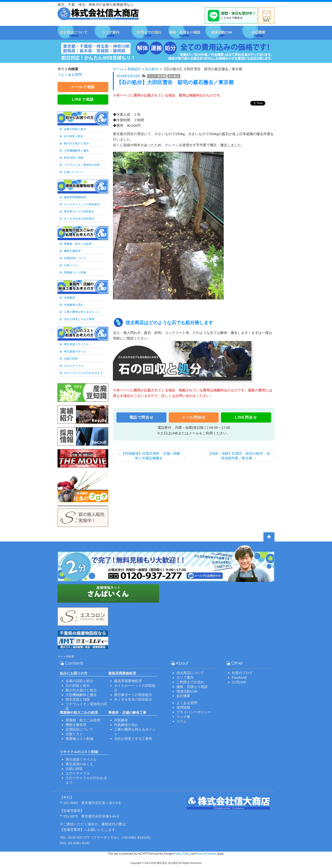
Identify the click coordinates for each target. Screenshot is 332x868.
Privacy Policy (182, 854)
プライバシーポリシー (194, 712)
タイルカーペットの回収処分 (82, 204)
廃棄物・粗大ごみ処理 (78, 244)
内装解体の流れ (74, 305)
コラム (182, 721)
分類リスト (71, 265)
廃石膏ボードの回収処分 (79, 212)
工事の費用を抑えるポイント (82, 312)
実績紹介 (134, 69)
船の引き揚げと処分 (76, 143)
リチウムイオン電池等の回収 (82, 165)
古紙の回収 (71, 359)
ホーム (118, 69)
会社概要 (183, 696)
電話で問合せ (142, 417)
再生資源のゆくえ (75, 351)
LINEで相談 (83, 99)
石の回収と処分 (74, 136)
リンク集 (183, 717)
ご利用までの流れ (190, 682)
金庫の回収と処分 (75, 129)
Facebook (239, 677)
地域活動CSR (187, 691)
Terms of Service (206, 854)
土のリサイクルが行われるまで (83, 373)
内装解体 (69, 298)
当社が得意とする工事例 (79, 319)
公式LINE (239, 682)
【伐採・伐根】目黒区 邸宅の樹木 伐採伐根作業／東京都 (239, 456)
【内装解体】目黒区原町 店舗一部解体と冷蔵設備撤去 (149, 456)
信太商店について (190, 673)
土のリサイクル (74, 366)
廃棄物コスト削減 (75, 272)
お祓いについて (74, 172)
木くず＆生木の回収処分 (79, 219)
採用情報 (183, 707)
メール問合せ (194, 417)
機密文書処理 (72, 251)
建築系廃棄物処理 (75, 197)
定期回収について (75, 258)
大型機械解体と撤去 (76, 151)
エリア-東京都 (157, 76)
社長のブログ (242, 673)
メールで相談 (83, 87)
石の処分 (152, 69)
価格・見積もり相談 (192, 687)
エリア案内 (185, 677)
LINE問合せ (246, 417)
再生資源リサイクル (76, 344)
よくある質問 (71, 74)
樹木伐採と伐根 (74, 158)
